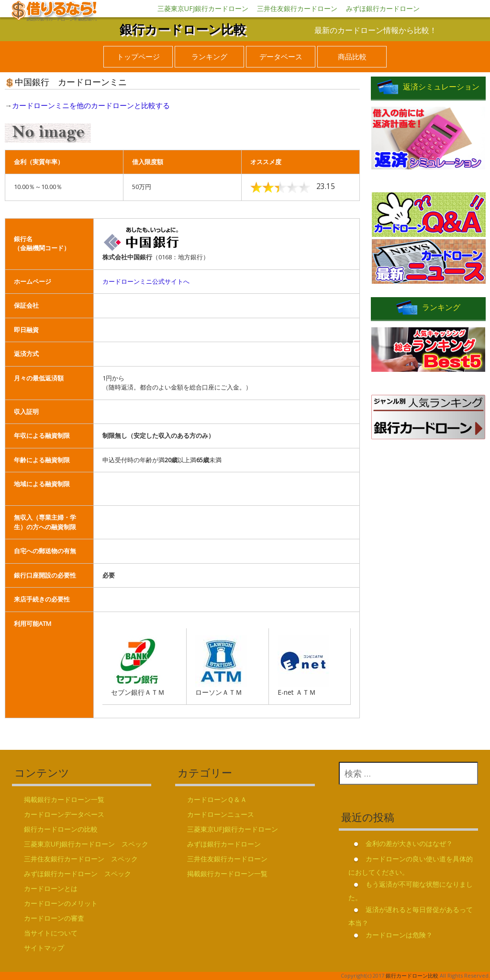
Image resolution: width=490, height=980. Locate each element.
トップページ (138, 56)
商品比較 (352, 56)
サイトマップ (44, 948)
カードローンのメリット (61, 903)
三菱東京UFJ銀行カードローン (203, 8)
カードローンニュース (221, 814)
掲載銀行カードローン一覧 (64, 799)
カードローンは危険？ (399, 935)
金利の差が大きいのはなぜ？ (409, 843)
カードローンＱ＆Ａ (217, 799)
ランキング (209, 56)
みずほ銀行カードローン (383, 8)
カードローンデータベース (64, 814)
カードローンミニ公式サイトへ (146, 281)
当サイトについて (51, 933)
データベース (281, 56)
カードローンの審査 (54, 918)
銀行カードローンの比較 (61, 829)
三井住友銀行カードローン (297, 8)
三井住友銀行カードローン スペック (81, 859)
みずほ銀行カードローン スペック (78, 874)
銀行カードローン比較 (183, 29)
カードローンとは (51, 888)
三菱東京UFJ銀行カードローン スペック (86, 844)
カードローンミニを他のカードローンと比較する (91, 105)
